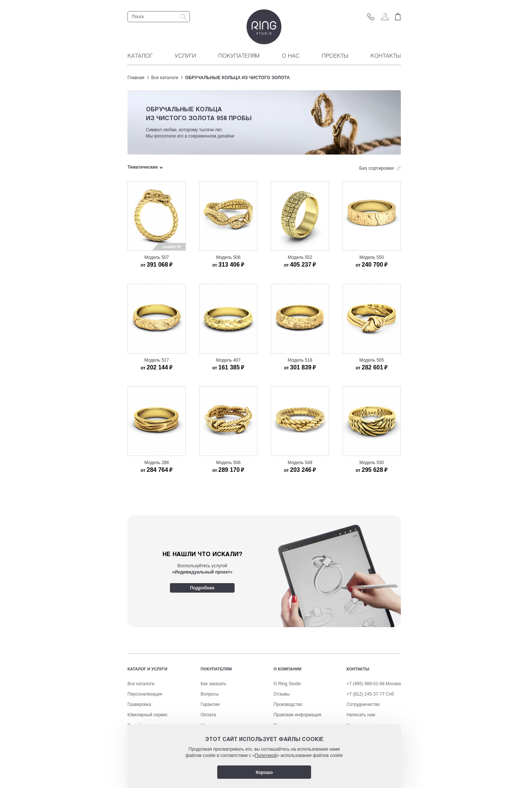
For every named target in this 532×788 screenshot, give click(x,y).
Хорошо (264, 772)
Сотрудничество (363, 704)
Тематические (143, 167)
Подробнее (202, 588)
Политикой (266, 755)
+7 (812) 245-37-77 (366, 694)
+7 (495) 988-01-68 (366, 684)
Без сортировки (380, 168)
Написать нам (361, 715)
